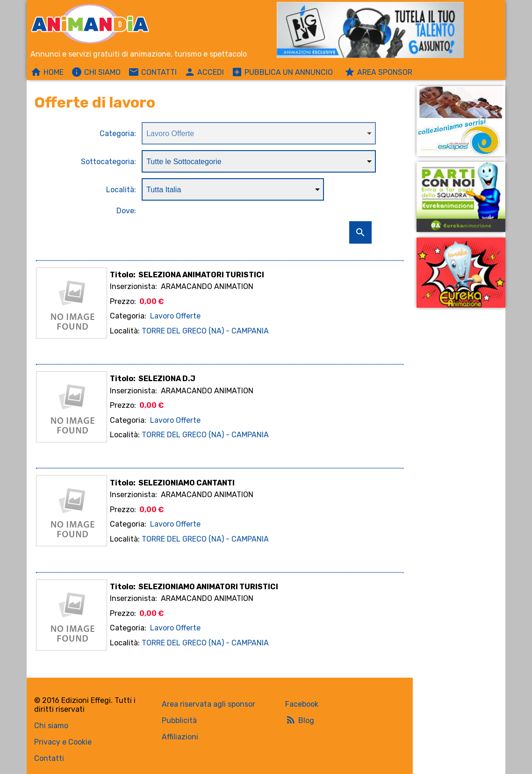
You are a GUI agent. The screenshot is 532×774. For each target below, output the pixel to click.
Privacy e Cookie (63, 742)
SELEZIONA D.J (167, 379)
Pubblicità (179, 720)
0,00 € (151, 301)
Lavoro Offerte (175, 316)
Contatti (49, 758)
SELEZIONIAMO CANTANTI (187, 483)
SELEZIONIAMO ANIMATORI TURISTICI (208, 587)
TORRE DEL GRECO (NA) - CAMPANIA (205, 331)
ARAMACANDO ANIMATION (207, 286)
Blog (300, 720)
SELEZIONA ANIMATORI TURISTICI (201, 275)
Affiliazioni (180, 737)
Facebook (302, 704)
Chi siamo (51, 726)
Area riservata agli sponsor (208, 704)
